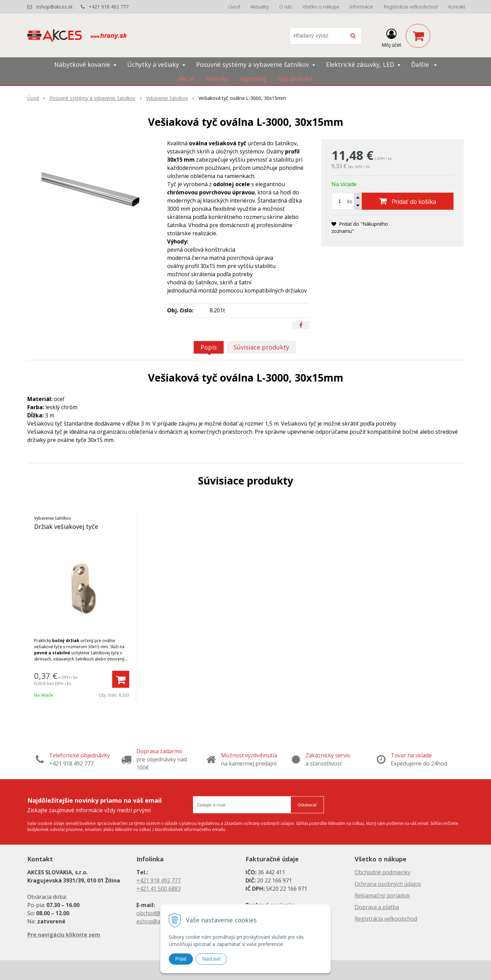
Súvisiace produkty (261, 347)
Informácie (361, 7)
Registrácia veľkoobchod (411, 7)
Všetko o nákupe (321, 7)
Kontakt (457, 7)
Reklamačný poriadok (382, 895)
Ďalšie (424, 64)
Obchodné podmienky (383, 872)
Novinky (217, 78)
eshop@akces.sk (54, 7)
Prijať (181, 959)
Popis (209, 347)
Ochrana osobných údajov (388, 884)
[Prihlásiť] (391, 37)
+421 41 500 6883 (159, 889)
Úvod (234, 7)
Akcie (187, 78)
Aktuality (260, 7)
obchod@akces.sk (159, 913)
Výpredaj (253, 78)
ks (350, 201)
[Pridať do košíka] (408, 201)
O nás (286, 7)
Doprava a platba (377, 907)
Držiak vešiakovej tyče (66, 526)
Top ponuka (294, 78)
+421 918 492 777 (109, 7)
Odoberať (307, 805)
